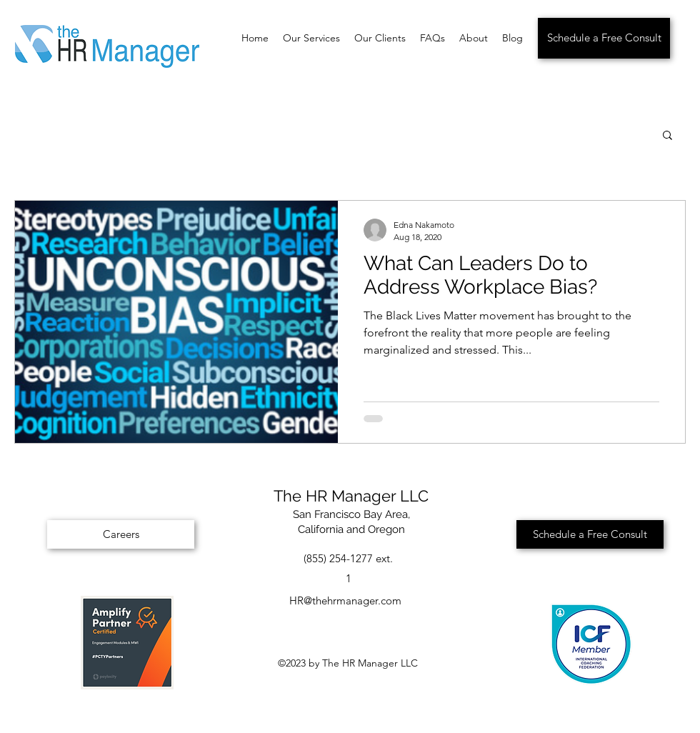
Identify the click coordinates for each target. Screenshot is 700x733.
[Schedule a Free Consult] (604, 38)
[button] (667, 136)
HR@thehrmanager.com (345, 600)
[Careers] (121, 534)
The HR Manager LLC (351, 496)
